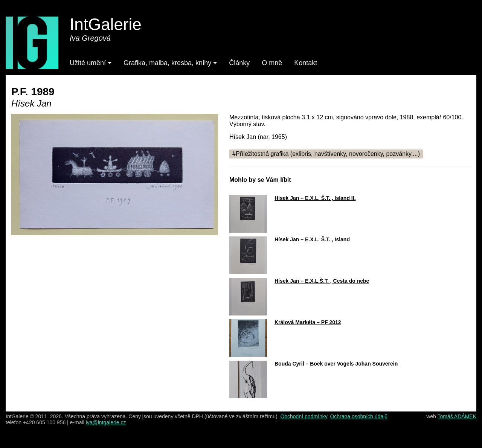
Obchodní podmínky (304, 416)
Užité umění (91, 63)
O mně (272, 63)
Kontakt (306, 63)
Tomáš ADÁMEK (457, 416)
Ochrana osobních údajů (359, 416)
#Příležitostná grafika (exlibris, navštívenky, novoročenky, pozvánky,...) (326, 154)
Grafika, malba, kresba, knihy (170, 63)
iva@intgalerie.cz (106, 422)
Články (239, 63)
